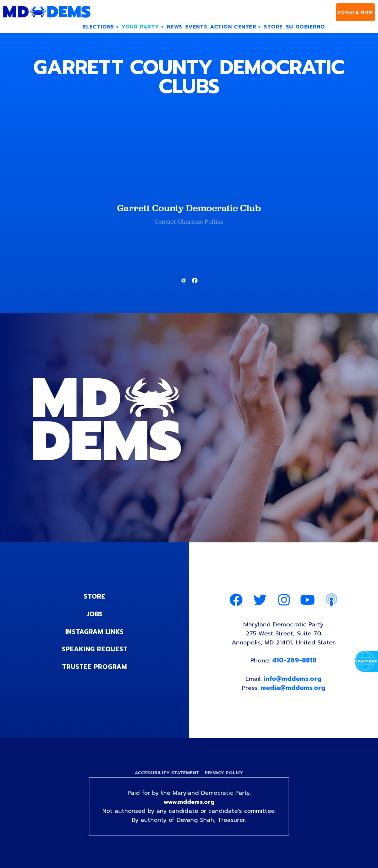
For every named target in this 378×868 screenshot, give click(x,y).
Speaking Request (95, 648)
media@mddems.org (293, 689)
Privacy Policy (225, 774)
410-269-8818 (295, 661)
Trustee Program (95, 666)
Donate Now (355, 12)
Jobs (94, 614)
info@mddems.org (293, 679)
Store (94, 596)
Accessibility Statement (167, 774)
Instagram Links (95, 631)
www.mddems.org (189, 804)
